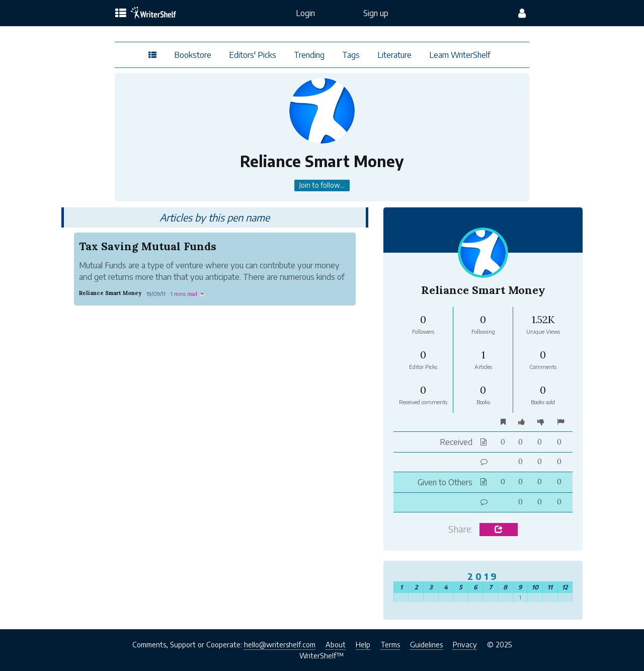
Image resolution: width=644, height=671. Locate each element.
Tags (351, 55)
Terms (390, 644)
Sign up (376, 13)
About (336, 644)
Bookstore (193, 55)
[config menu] (522, 13)
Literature (394, 55)
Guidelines (426, 644)
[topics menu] (121, 14)
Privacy (465, 644)
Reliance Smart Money (110, 293)
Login (305, 13)
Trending (309, 55)
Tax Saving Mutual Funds (148, 246)
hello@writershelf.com (280, 644)
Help (363, 644)
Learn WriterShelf (460, 55)
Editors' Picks (253, 55)
